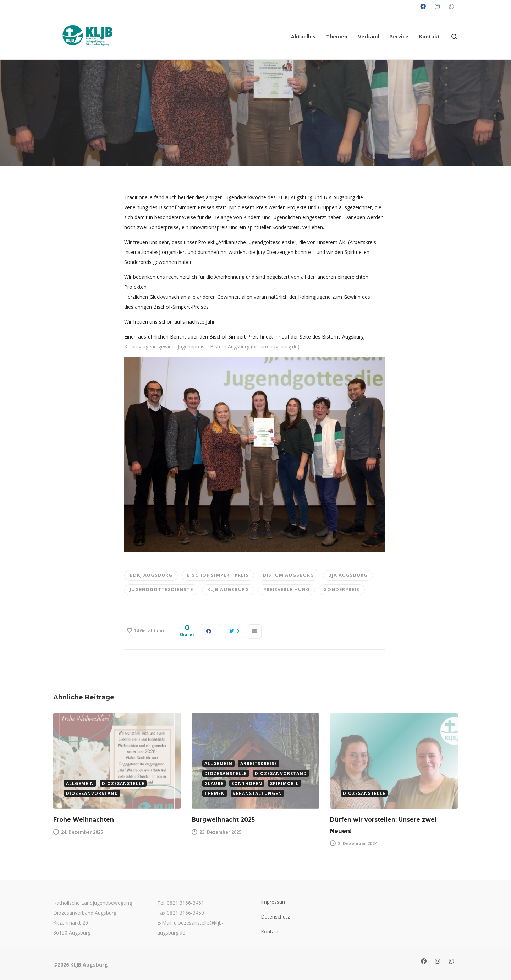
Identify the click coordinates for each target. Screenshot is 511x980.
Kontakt (270, 932)
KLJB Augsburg (228, 589)
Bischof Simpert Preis (218, 575)
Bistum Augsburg (289, 575)
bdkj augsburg (151, 575)
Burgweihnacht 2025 (223, 820)
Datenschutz (275, 917)
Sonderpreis (342, 589)
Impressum (274, 902)
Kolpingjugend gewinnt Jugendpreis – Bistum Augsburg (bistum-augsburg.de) (212, 346)
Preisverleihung (287, 589)
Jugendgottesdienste (161, 589)
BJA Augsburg (348, 575)
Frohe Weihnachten (84, 820)
